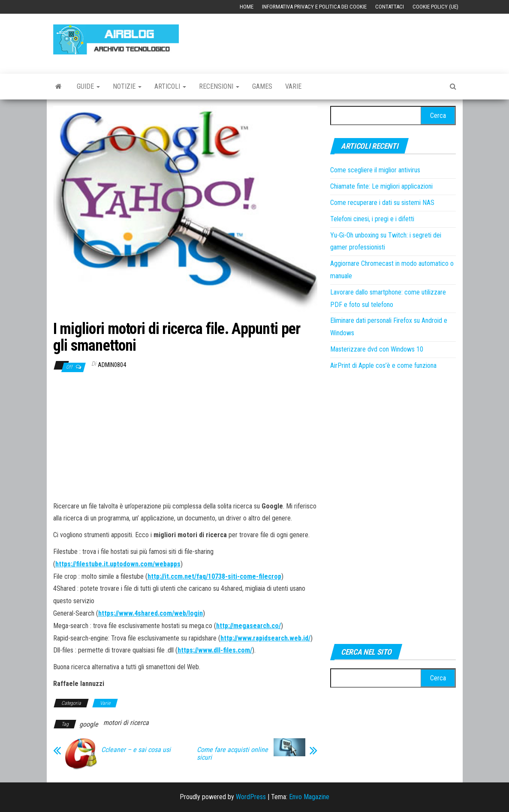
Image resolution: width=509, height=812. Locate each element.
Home (247, 7)
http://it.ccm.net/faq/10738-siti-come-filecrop (214, 576)
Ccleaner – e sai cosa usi (136, 750)
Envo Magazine (309, 797)
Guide (88, 86)
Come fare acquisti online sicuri (232, 754)
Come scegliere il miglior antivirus (375, 170)
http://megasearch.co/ (248, 626)
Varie (293, 86)
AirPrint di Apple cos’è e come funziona (383, 365)
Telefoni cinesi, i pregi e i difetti (372, 219)
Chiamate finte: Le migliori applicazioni (381, 186)
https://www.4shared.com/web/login (151, 613)
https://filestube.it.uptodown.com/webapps (118, 564)
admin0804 (112, 365)
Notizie (127, 86)
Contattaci (390, 7)
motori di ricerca (126, 723)
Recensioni (219, 86)
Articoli (170, 86)
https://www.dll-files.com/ (215, 650)
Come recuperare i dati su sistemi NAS (382, 203)
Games (262, 86)
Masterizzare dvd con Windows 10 (377, 349)
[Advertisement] (348, 39)
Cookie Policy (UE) (435, 7)
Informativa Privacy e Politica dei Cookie (314, 7)
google (89, 724)
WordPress (251, 797)
